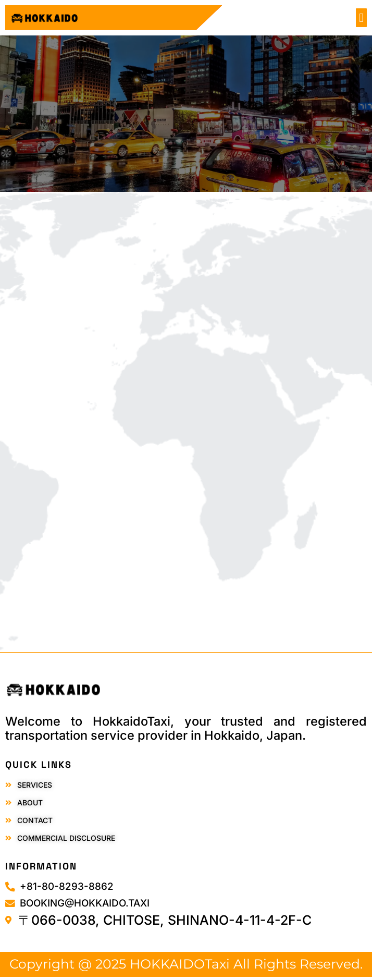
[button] (361, 18)
